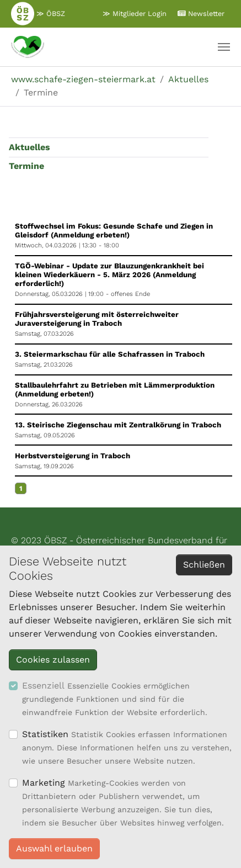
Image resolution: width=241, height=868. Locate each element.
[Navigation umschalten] (224, 47)
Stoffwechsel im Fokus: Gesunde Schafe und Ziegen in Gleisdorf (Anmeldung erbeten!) (114, 231)
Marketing (44, 783)
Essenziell (43, 686)
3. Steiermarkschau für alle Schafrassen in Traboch (110, 354)
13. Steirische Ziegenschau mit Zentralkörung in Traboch (118, 425)
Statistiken (45, 734)
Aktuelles (30, 147)
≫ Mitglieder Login (135, 14)
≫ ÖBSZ (38, 13)
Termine (26, 166)
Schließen (204, 565)
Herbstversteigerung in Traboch (73, 456)
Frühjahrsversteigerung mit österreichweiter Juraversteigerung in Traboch (97, 319)
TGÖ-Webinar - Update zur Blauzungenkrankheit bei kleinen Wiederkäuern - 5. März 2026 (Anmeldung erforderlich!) (109, 275)
